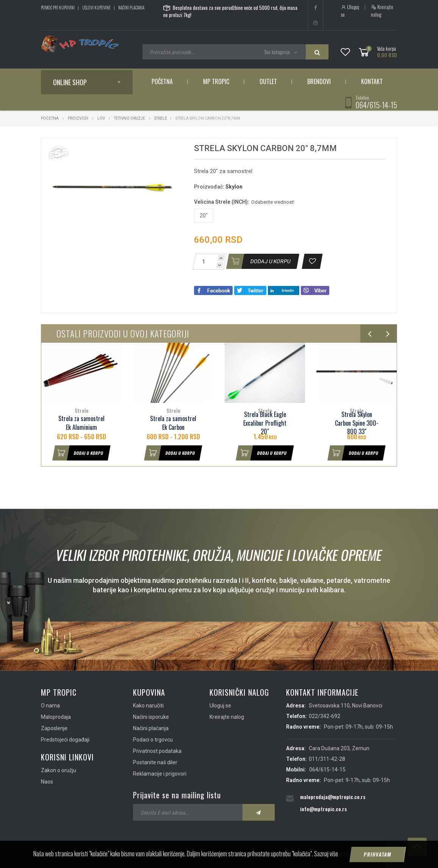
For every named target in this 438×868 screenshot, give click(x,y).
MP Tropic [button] (216, 81)
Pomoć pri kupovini (58, 8)
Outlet (268, 81)
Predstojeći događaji (65, 740)
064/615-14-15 (376, 105)
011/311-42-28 (327, 759)
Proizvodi (78, 118)
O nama (50, 706)
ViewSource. (382, 854)
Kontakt (372, 81)
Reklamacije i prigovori (160, 774)
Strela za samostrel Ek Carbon (173, 423)
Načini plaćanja (131, 8)
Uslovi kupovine (96, 8)
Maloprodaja (56, 717)
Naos (47, 782)
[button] (170, 151)
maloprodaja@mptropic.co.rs (333, 797)
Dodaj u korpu (78, 453)
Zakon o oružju (59, 770)
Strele (161, 118)
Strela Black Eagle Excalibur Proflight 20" (265, 423)
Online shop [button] (70, 82)
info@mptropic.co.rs (323, 809)
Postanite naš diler (155, 762)
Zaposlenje (54, 728)
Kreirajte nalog (382, 11)
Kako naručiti (148, 706)
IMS (358, 854)
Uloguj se (350, 11)
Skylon (234, 187)
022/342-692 (325, 716)
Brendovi (319, 81)
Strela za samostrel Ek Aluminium (81, 423)
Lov (101, 118)
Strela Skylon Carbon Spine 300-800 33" (357, 423)
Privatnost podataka (157, 751)
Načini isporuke (151, 717)
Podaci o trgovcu (153, 740)
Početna (162, 81)
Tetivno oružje (130, 118)
